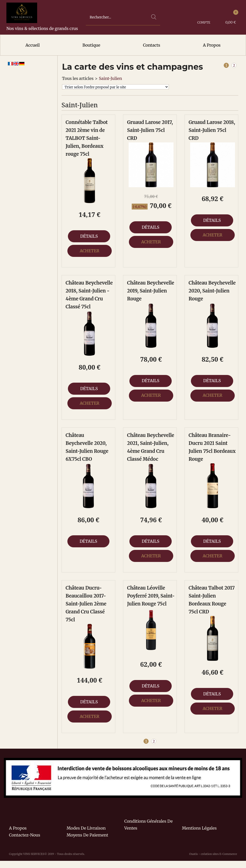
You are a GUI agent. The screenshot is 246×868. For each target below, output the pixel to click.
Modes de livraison (86, 828)
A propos (18, 828)
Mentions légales (199, 828)
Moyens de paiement (87, 835)
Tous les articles (78, 78)
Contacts (152, 45)
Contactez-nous (25, 835)
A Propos (212, 45)
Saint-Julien (110, 78)
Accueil (33, 45)
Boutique (91, 45)
